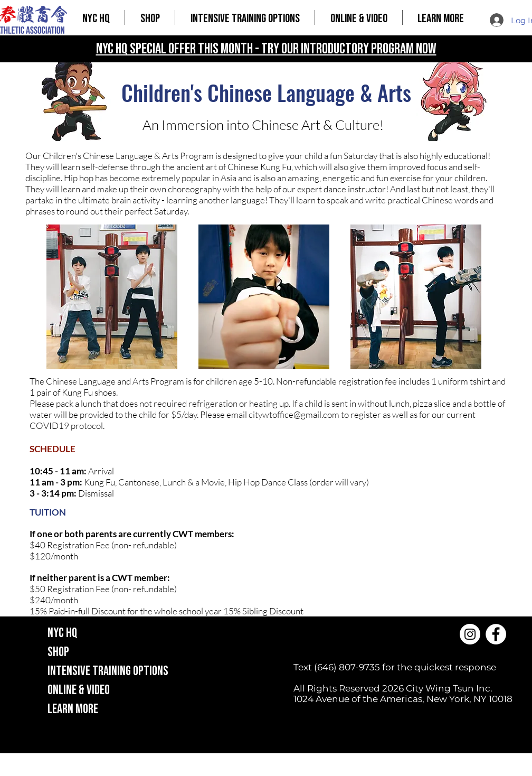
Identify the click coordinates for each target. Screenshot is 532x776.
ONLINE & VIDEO (79, 690)
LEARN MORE (73, 709)
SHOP (58, 652)
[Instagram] (470, 634)
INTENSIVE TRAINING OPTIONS (108, 671)
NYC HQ (63, 633)
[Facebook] (496, 634)
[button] (150, 17)
